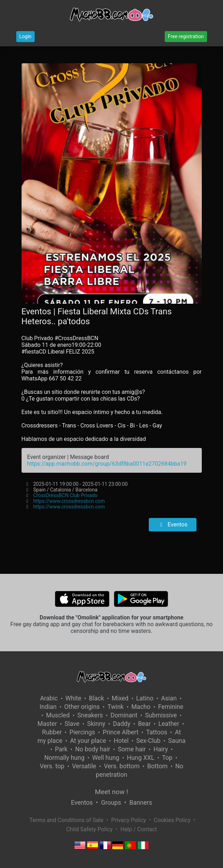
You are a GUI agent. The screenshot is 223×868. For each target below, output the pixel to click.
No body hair (93, 749)
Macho (141, 707)
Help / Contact (139, 829)
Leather (169, 724)
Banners (141, 803)
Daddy (122, 724)
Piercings (82, 732)
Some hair (132, 749)
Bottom (158, 766)
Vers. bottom (122, 766)
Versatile (84, 766)
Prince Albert (121, 732)
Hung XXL (141, 758)
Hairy (161, 749)
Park (61, 749)
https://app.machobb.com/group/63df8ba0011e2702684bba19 (107, 464)
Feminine (171, 707)
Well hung (106, 758)
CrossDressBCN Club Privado (65, 495)
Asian (169, 698)
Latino (145, 698)
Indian (48, 707)
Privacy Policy (129, 820)
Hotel (121, 741)
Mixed (120, 698)
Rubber (52, 732)
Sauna (177, 741)
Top (167, 758)
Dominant (124, 715)
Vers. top (52, 766)
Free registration (186, 36)
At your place (88, 741)
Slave (72, 724)
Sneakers (90, 715)
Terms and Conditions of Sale (66, 820)
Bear (145, 724)
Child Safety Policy (89, 829)
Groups (111, 803)
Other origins (82, 707)
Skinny (96, 724)
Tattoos (157, 732)
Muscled (58, 715)
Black (96, 698)
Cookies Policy (172, 820)
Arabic (49, 698)
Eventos (172, 525)
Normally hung (64, 758)
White (73, 698)
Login (26, 36)
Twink (116, 707)
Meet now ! (112, 792)
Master (47, 724)
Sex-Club (148, 741)
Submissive (161, 715)
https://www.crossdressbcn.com (69, 501)
